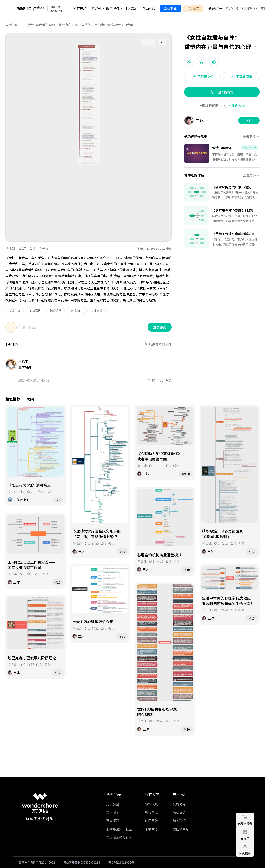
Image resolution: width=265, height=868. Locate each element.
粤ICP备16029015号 (121, 862)
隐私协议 (179, 812)
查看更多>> (251, 137)
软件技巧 (151, 804)
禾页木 (23, 361)
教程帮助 (151, 812)
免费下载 (170, 8)
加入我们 (179, 821)
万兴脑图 (113, 804)
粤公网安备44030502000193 (82, 862)
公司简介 (179, 804)
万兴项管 (113, 821)
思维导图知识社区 (119, 829)
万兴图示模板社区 (119, 837)
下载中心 (151, 829)
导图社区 (12, 25)
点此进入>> (237, 106)
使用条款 (151, 821)
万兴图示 (113, 812)
